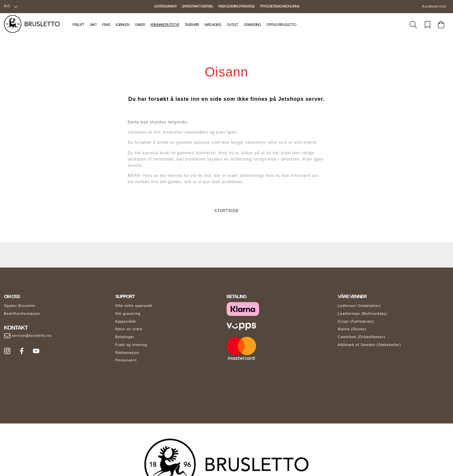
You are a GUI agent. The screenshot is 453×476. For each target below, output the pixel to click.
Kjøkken (122, 25)
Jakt (93, 25)
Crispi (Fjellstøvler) (356, 321)
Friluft (78, 25)
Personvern (126, 360)
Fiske (106, 25)
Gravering (252, 25)
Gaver (140, 25)
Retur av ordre (129, 329)
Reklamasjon (127, 353)
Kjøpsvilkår (126, 321)
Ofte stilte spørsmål (134, 306)
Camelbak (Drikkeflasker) (362, 337)
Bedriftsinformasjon (22, 314)
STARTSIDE (226, 211)
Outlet (233, 25)
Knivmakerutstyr (165, 25)
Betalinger (125, 337)
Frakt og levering (131, 345)
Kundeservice (434, 6)
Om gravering (128, 314)
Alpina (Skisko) (352, 329)
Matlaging (213, 25)
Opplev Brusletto (281, 25)
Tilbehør (192, 25)
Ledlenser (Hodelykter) (359, 306)
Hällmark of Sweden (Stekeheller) (369, 345)
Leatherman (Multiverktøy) (363, 314)
